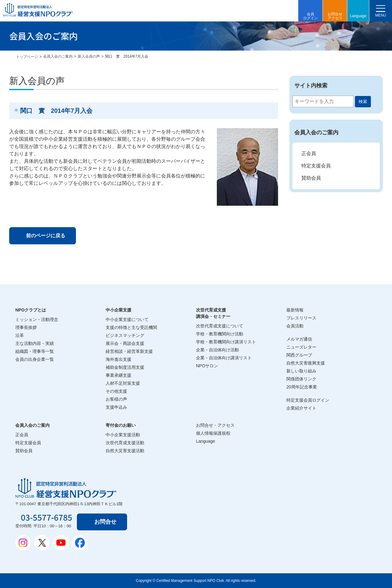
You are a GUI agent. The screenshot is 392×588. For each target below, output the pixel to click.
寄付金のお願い (121, 425)
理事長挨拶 (26, 327)
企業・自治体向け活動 (217, 350)
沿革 (20, 335)
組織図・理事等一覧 (35, 351)
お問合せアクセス (335, 16)
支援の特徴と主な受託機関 (131, 327)
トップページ (27, 57)
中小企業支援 (119, 310)
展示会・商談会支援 (125, 343)
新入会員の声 (89, 56)
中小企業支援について (127, 319)
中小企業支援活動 (123, 435)
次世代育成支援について (220, 326)
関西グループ (299, 355)
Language (358, 16)
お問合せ (105, 522)
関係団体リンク (301, 379)
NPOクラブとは (31, 310)
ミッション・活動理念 (37, 319)
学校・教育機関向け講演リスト (226, 342)
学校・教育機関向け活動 (220, 334)
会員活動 (295, 326)
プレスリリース (301, 318)
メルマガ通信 (299, 339)
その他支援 (116, 391)
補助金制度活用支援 (125, 367)
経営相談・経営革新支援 (129, 351)
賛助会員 (311, 178)
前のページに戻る (46, 236)
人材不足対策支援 (123, 383)
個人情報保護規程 (213, 433)
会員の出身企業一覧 (35, 359)
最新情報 (295, 310)
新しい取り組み (301, 371)
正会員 (309, 153)
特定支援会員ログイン (308, 400)
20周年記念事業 (302, 387)
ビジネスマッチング (125, 335)
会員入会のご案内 (58, 56)
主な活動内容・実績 (35, 343)
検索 (363, 101)
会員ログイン (311, 16)
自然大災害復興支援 (306, 363)
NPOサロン (207, 366)
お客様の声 (116, 399)
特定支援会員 (316, 166)
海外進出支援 (119, 359)
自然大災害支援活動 (125, 451)
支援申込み (116, 407)
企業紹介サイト (301, 408)
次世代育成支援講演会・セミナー (213, 313)
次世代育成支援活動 (125, 443)
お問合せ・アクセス (215, 425)
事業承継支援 (119, 375)
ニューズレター (301, 347)
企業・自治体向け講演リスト (224, 358)
